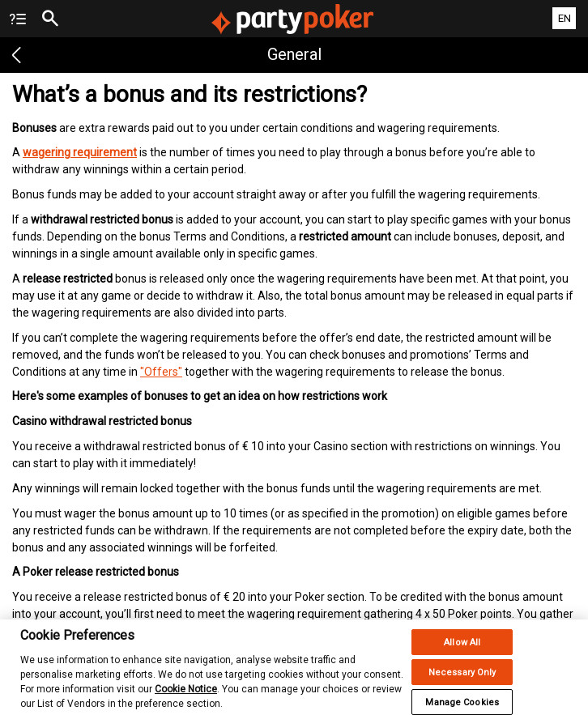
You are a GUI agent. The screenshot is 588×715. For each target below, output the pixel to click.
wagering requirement (80, 152)
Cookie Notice (186, 695)
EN (565, 18)
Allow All (462, 648)
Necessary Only (462, 678)
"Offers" (161, 372)
